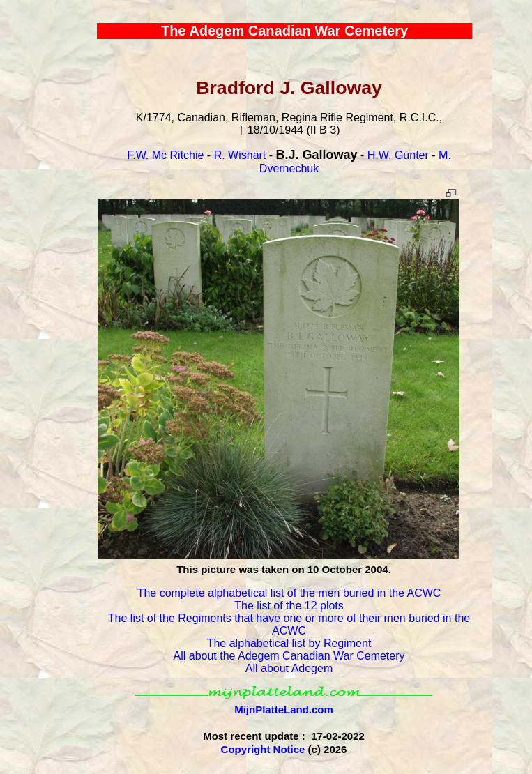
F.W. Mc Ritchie (165, 155)
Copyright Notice (263, 749)
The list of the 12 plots (289, 606)
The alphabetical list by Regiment (289, 643)
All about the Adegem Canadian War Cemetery (289, 656)
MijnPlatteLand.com (284, 709)
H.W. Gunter (398, 155)
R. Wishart (240, 155)
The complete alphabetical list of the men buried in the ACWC (289, 593)
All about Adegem (289, 668)
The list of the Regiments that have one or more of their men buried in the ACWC (289, 624)
